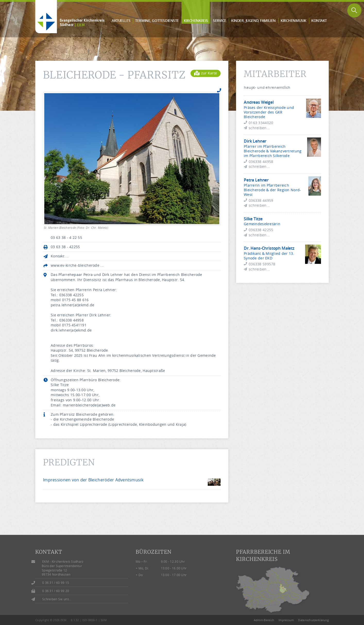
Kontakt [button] (319, 20)
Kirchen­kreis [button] (196, 20)
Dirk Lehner (255, 141)
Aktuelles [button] (121, 20)
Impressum (286, 620)
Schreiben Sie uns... (57, 599)
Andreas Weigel (259, 102)
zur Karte (206, 73)
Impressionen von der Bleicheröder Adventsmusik (93, 480)
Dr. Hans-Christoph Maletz (269, 248)
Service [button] (220, 20)
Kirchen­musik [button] (293, 20)
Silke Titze (253, 219)
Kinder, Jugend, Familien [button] (253, 20)
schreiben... (259, 128)
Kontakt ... (60, 256)
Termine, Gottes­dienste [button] (157, 20)
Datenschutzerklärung (313, 620)
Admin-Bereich (264, 620)
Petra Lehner (256, 180)
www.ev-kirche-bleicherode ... (77, 265)
